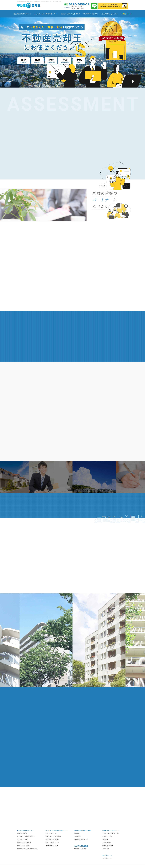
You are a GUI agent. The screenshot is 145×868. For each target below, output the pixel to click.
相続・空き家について (52, 850)
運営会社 (105, 847)
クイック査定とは (51, 841)
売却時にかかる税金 (23, 853)
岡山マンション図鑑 (80, 856)
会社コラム (106, 856)
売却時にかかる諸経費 (24, 850)
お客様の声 (77, 844)
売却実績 (77, 841)
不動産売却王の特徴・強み (111, 841)
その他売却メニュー (52, 853)
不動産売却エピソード (81, 847)
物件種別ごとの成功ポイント (26, 844)
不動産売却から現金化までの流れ (27, 856)
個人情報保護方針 (108, 853)
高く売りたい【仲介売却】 (54, 844)
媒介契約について (23, 847)
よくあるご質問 (107, 844)
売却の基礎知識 (22, 841)
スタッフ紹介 (107, 850)
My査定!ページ (107, 866)
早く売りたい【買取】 (52, 847)
